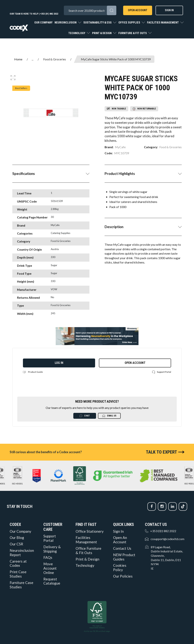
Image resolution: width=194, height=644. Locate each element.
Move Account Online (50, 568)
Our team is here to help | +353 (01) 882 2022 (34, 14)
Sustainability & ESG (98, 23)
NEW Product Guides (124, 557)
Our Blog (17, 538)
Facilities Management (163, 23)
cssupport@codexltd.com (167, 539)
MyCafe (120, 147)
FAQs (48, 557)
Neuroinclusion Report (22, 553)
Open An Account (120, 540)
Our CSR (16, 544)
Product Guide (33, 372)
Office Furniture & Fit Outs (88, 551)
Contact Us (122, 548)
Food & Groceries (55, 59)
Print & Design (102, 33)
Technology (77, 33)
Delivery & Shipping (52, 549)
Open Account (138, 10)
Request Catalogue (52, 581)
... (32, 59)
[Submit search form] (112, 10)
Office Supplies (130, 23)
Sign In (169, 10)
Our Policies (123, 576)
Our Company (43, 23)
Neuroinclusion (66, 23)
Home (18, 59)
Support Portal (162, 372)
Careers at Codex (18, 563)
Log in (59, 363)
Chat (85, 416)
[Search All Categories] (90, 10)
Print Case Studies (18, 574)
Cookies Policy (120, 568)
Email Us (109, 416)
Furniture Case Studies (22, 585)
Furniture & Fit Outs (133, 33)
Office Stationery (90, 531)
